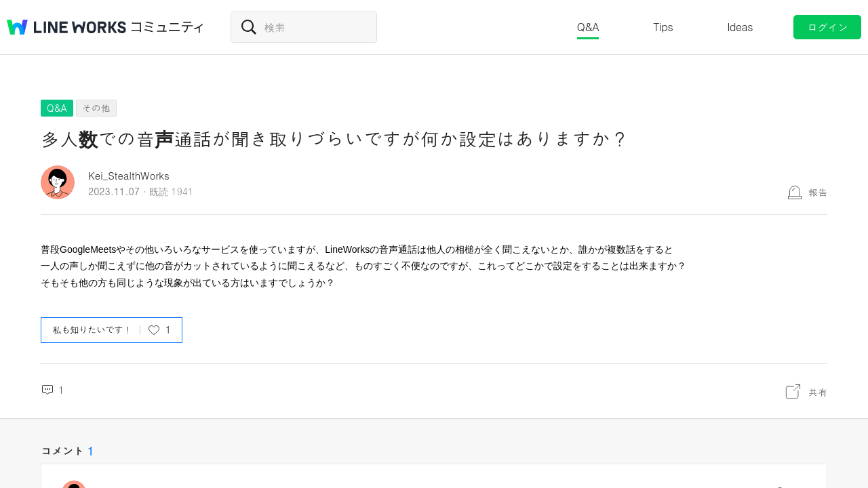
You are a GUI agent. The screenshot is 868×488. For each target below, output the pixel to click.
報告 (818, 192)
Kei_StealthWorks (129, 175)
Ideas (740, 27)
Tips (663, 27)
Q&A (588, 27)
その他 (96, 108)
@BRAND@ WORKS (66, 27)
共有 (818, 392)
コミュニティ (167, 27)
